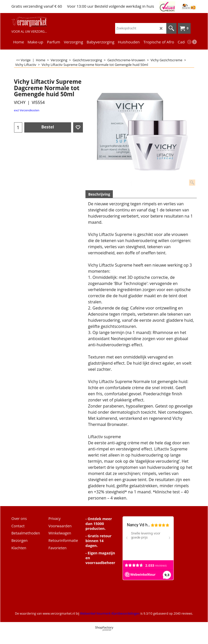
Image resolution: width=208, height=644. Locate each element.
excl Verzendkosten (27, 110)
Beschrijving (99, 194)
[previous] (189, 42)
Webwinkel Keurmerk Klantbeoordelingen (110, 613)
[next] (194, 42)
